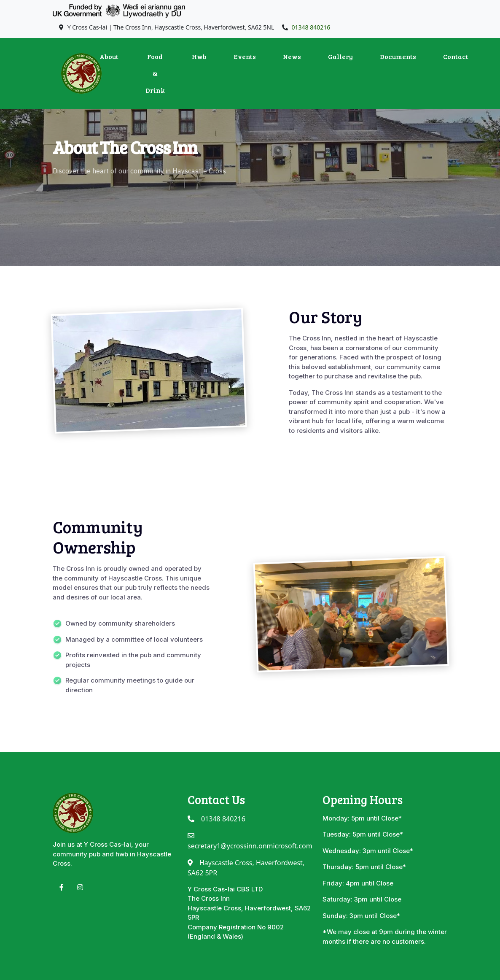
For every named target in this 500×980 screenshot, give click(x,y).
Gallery (340, 56)
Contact (456, 56)
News (292, 56)
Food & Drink (155, 73)
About (109, 56)
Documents (398, 56)
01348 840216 (311, 27)
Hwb (199, 56)
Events (245, 56)
